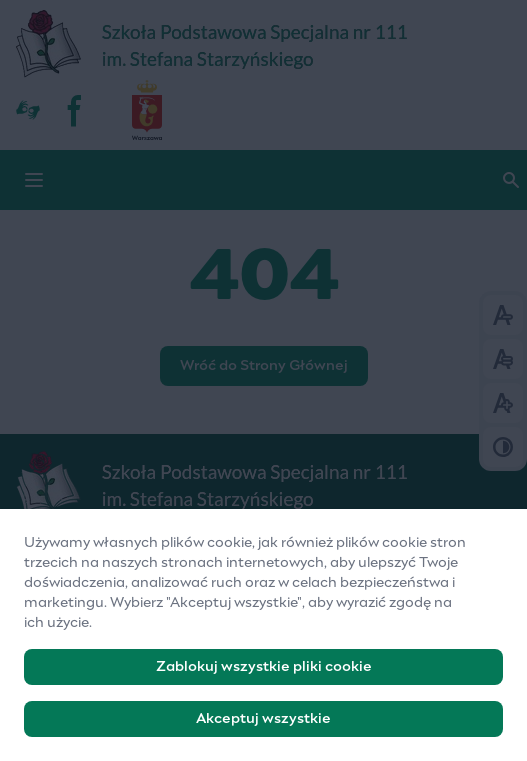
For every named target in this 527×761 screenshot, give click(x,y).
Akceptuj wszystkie (263, 727)
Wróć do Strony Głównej (264, 366)
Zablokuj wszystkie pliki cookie (264, 675)
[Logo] (263, 485)
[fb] (76, 110)
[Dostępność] (28, 110)
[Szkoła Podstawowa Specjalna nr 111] (263, 45)
